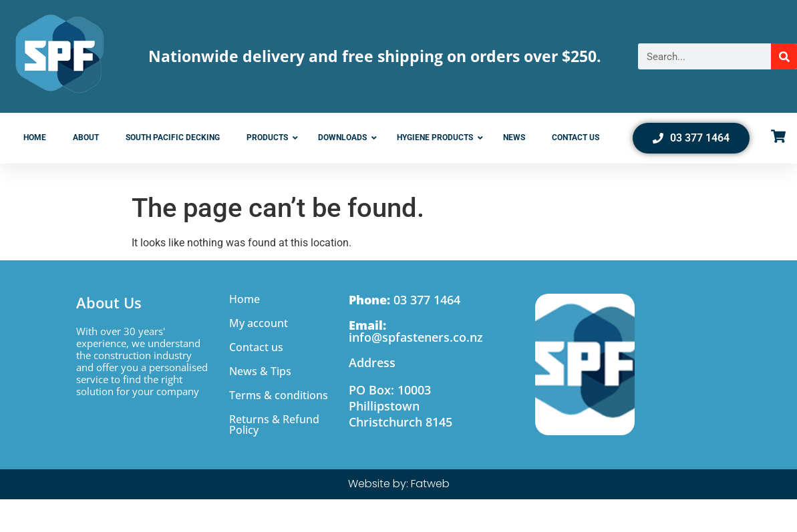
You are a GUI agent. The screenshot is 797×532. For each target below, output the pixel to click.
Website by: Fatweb (399, 484)
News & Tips (260, 371)
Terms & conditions (279, 395)
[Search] (784, 56)
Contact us (256, 347)
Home (245, 299)
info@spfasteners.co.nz (416, 331)
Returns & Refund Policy (274, 425)
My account (259, 323)
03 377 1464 (405, 300)
